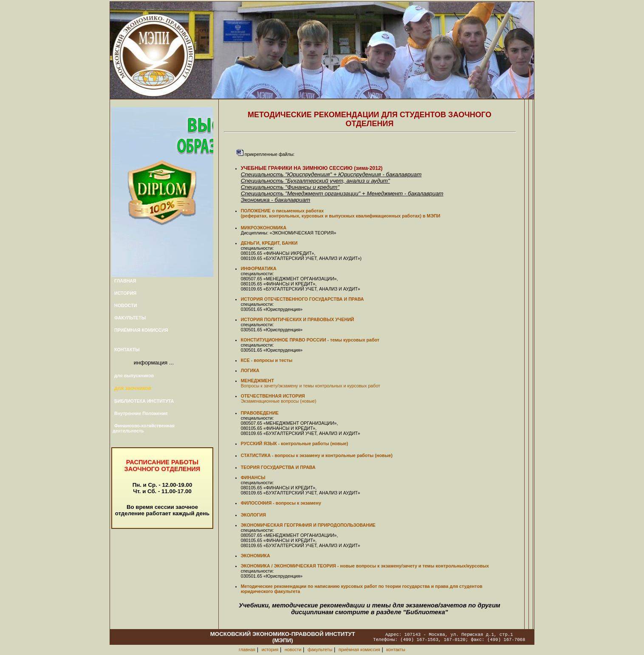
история (270, 649)
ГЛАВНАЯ (125, 281)
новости (293, 649)
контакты (396, 649)
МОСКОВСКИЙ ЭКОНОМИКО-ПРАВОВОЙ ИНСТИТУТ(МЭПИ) (283, 637)
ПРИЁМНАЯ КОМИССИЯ (141, 330)
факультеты (320, 649)
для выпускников (134, 375)
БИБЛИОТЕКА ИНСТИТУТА (144, 401)
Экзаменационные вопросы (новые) (279, 401)
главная (247, 649)
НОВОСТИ (126, 305)
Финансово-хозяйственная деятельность (144, 428)
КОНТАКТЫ (127, 350)
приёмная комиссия (359, 649)
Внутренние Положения (141, 413)
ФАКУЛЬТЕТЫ (130, 318)
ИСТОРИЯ (125, 293)
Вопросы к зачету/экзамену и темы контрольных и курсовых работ (311, 386)
